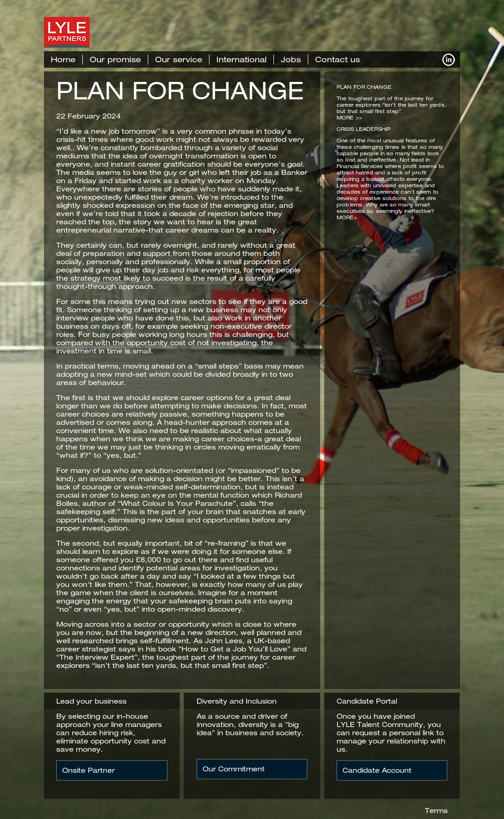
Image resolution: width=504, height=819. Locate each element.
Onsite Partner (88, 770)
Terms (436, 811)
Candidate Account (377, 770)
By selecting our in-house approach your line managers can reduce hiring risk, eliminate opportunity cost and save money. (111, 733)
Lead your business (91, 701)
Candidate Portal (367, 701)
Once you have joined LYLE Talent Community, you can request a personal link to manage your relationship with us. (391, 733)
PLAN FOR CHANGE (180, 90)
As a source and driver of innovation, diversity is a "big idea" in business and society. (250, 724)
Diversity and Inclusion (237, 701)
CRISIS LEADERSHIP (364, 129)
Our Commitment (234, 769)
